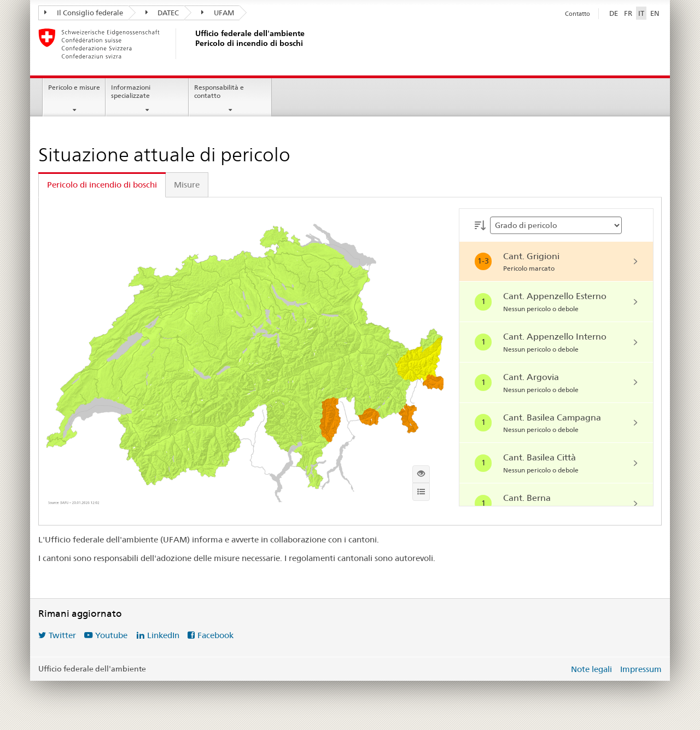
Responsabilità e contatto (219, 91)
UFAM (218, 13)
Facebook (215, 635)
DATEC (162, 13)
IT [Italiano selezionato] (641, 13)
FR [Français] (628, 13)
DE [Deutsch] (614, 13)
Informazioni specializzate (131, 91)
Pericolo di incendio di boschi (102, 185)
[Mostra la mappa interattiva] (421, 474)
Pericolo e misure (74, 87)
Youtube (111, 635)
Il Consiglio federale (84, 13)
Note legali (591, 669)
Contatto (577, 14)
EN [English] (655, 13)
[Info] (421, 492)
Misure (187, 185)
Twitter (62, 635)
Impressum (641, 669)
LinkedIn (163, 635)
